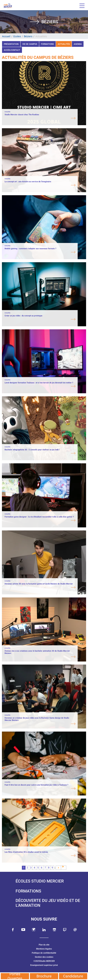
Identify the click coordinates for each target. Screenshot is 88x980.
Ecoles (17, 36)
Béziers (28, 36)
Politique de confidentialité (44, 953)
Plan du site (44, 945)
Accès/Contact (12, 50)
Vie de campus (30, 44)
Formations (47, 44)
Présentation (11, 44)
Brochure (44, 976)
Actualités (64, 44)
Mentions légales (44, 949)
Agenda (78, 44)
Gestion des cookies (44, 957)
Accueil (6, 36)
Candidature (73, 976)
